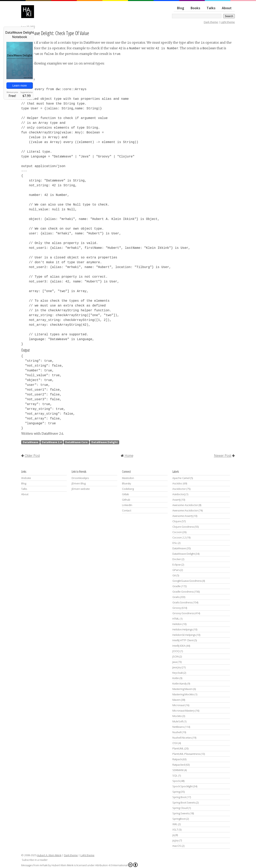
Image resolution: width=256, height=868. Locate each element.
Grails (176, 597)
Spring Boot (179, 797)
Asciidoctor (179, 489)
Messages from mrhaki (34, 865)
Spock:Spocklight (182, 786)
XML (175, 824)
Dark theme (211, 22)
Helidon (177, 624)
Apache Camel (181, 478)
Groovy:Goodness (183, 613)
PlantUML (178, 748)
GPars (176, 570)
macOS (177, 846)
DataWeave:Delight (105, 442)
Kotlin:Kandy (180, 684)
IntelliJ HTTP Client (183, 640)
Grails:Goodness (182, 602)
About (227, 8)
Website (26, 478)
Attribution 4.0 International (116, 865)
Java (175, 662)
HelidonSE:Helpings (184, 635)
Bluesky (126, 483)
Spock (176, 781)
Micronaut (178, 705)
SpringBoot (179, 819)
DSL (175, 543)
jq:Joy (175, 840)
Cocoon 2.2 (179, 537)
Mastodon (128, 478)
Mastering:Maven (182, 689)
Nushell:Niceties (182, 738)
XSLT (175, 830)
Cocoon (177, 532)
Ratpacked (179, 765)
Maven (176, 700)
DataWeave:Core (76, 442)
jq (173, 835)
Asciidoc (177, 483)
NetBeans (178, 727)
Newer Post (223, 456)
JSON (175, 656)
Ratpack (177, 759)
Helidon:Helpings (182, 629)
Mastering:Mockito (183, 694)
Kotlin (176, 678)
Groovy (177, 608)
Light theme (228, 22)
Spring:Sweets (181, 813)
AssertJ (176, 500)
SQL (175, 775)
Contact (127, 510)
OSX (175, 743)
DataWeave (30, 442)
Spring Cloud (180, 808)
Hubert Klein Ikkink (62, 865)
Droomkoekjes (80, 478)
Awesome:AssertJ (182, 516)
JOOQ (176, 651)
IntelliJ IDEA (179, 646)
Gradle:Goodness (183, 592)
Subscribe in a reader (35, 860)
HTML (176, 619)
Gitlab (125, 494)
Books (195, 8)
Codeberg (128, 489)
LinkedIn (127, 505)
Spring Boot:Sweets (184, 802)
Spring (176, 792)
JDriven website (81, 489)
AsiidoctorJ (179, 494)
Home (129, 456)
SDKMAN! (178, 770)
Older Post (32, 456)
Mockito (177, 716)
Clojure (177, 521)
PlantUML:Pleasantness (186, 754)
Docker (177, 559)
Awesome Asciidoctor (185, 505)
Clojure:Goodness (183, 527)
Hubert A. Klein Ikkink (49, 855)
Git (174, 575)
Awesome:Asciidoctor (185, 510)
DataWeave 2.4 (52, 442)
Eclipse (177, 565)
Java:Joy (177, 667)
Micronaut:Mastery (183, 711)
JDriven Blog (79, 483)
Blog (181, 8)
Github (126, 500)
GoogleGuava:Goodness (187, 581)
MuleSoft (178, 721)
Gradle (176, 586)
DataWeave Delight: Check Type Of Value (55, 33)
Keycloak (178, 673)
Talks (211, 8)
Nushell (177, 732)
